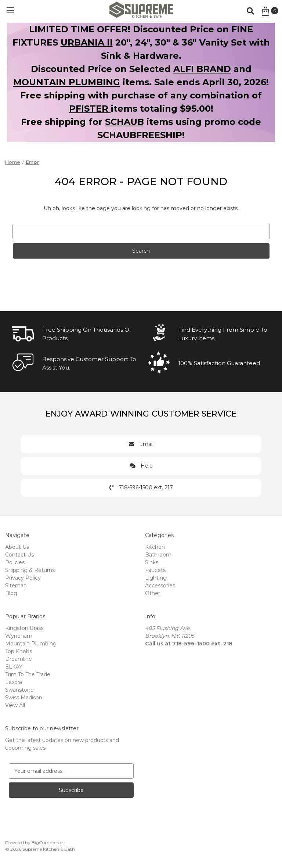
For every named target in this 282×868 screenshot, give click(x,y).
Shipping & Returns (30, 570)
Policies (15, 562)
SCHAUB (124, 122)
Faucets (155, 570)
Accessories (160, 586)
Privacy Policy (23, 578)
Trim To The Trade (28, 674)
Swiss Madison (24, 698)
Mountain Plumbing (31, 644)
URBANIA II (87, 42)
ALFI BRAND (202, 69)
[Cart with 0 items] (269, 11)
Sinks (152, 562)
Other (153, 593)
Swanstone (19, 690)
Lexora (14, 682)
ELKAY (14, 667)
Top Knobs (19, 651)
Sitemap (16, 586)
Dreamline (19, 659)
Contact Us (19, 555)
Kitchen (155, 547)
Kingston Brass (24, 628)
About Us (17, 547)
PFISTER (90, 109)
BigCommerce (47, 842)
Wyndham (19, 636)
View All (15, 705)
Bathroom (158, 555)
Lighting (156, 578)
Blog (11, 593)
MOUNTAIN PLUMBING (67, 82)
